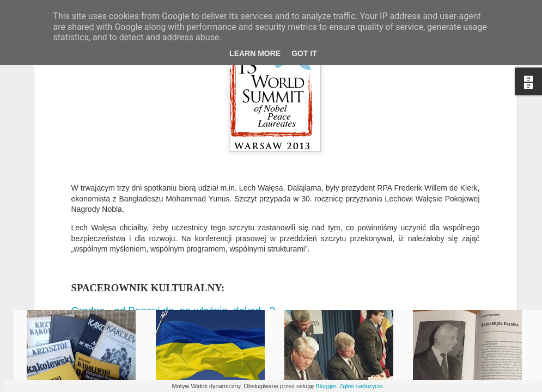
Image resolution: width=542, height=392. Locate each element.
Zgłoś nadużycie (361, 386)
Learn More (255, 53)
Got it (304, 53)
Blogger (325, 386)
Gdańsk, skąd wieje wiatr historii (147, 207)
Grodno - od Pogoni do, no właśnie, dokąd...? (175, 184)
